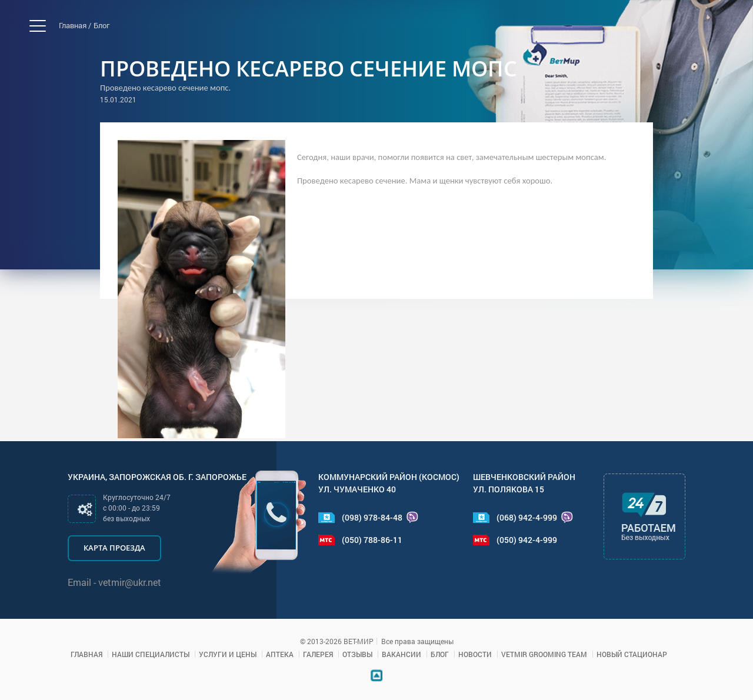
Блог (101, 25)
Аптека (280, 654)
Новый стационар (632, 654)
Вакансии (402, 654)
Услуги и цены (228, 654)
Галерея (318, 654)
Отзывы (357, 654)
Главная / (75, 25)
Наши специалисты (151, 654)
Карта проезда (114, 548)
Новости (475, 654)
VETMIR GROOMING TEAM (544, 654)
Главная (86, 654)
